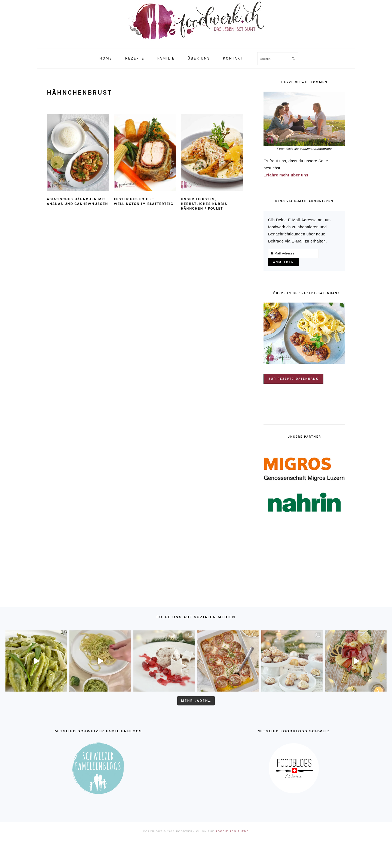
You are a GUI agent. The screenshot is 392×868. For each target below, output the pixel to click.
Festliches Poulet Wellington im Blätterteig (144, 201)
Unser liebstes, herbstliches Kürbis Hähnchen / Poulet (204, 204)
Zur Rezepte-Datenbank (293, 379)
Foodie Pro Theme (232, 831)
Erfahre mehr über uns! (287, 175)
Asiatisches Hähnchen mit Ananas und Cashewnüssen (77, 201)
